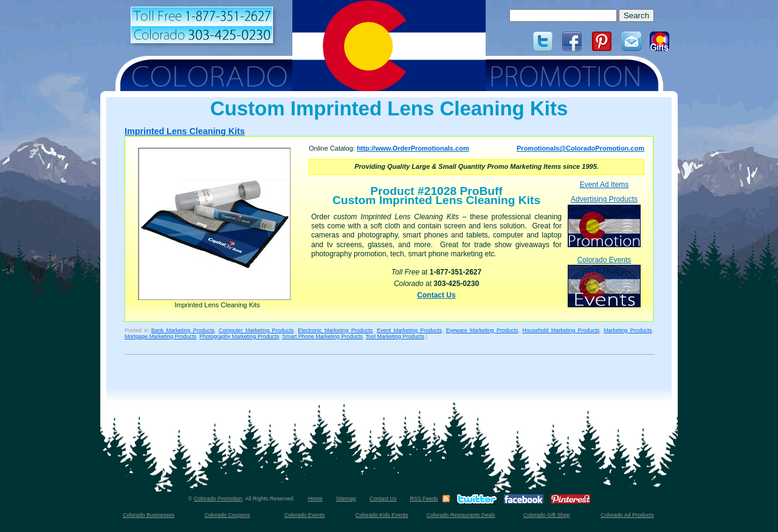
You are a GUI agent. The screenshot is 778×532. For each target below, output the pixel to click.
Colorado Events (604, 281)
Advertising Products (604, 221)
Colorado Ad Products (627, 515)
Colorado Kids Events (382, 515)
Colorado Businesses (149, 515)
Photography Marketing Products (239, 336)
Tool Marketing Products (395, 336)
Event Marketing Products (409, 330)
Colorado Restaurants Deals (461, 515)
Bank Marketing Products (183, 330)
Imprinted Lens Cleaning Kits (185, 131)
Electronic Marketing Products (335, 330)
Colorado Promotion (218, 499)
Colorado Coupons (227, 515)
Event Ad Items (604, 185)
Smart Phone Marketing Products (322, 336)
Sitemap (346, 499)
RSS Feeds (424, 499)
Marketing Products (628, 330)
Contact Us (436, 295)
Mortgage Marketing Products (160, 336)
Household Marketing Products (561, 330)
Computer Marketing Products (256, 330)
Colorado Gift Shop (547, 515)
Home (315, 499)
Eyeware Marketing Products (482, 330)
